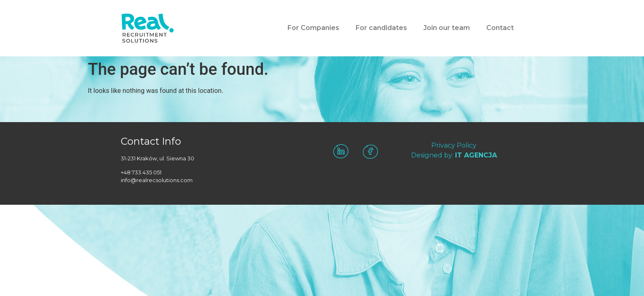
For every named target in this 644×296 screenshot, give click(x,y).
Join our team (447, 28)
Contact (500, 28)
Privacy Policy (454, 145)
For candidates (381, 28)
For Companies (313, 28)
